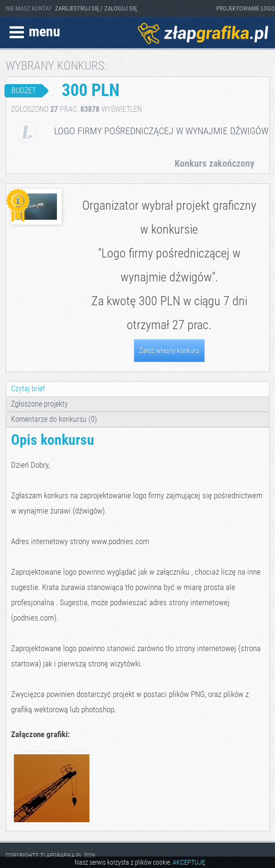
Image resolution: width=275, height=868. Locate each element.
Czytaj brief (28, 389)
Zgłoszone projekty (39, 404)
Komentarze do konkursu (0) (54, 419)
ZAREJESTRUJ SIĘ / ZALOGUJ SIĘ (96, 8)
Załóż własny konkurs (169, 351)
